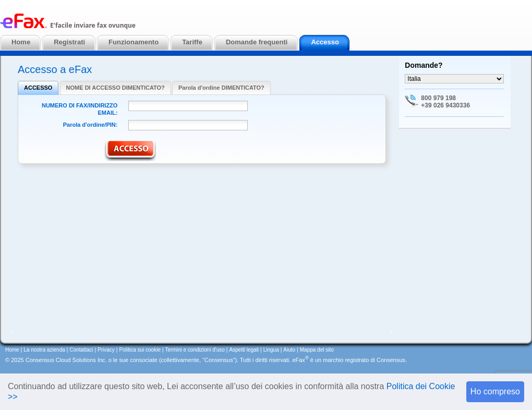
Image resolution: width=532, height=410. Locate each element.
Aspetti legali (244, 350)
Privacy (106, 350)
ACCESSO (38, 88)
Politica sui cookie (140, 350)
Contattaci (81, 350)
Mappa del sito (317, 350)
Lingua (271, 350)
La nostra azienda (44, 350)
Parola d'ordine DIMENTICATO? (221, 88)
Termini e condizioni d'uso (195, 350)
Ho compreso (495, 391)
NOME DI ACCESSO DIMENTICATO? (116, 88)
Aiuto (289, 350)
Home (12, 350)
